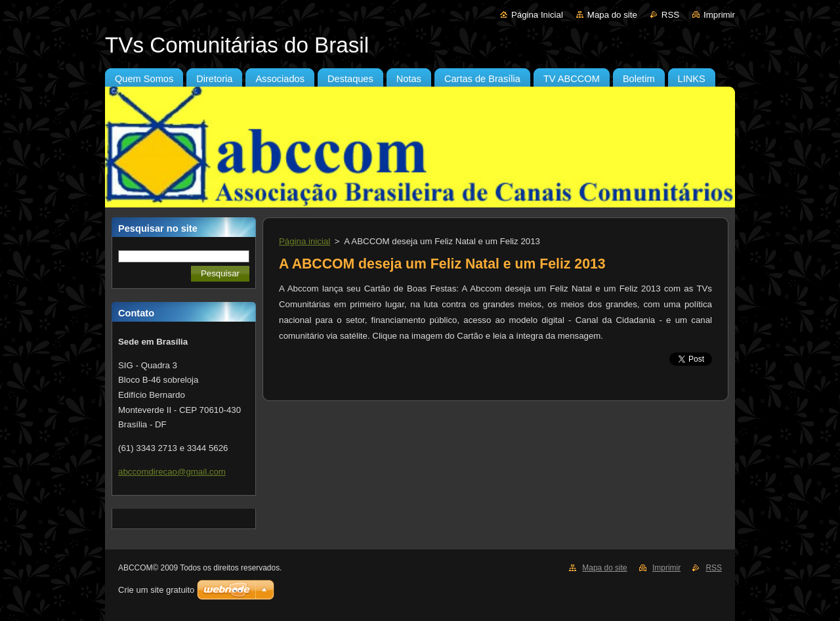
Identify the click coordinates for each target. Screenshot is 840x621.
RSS (670, 15)
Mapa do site (612, 15)
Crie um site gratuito (156, 590)
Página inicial (304, 241)
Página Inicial (537, 15)
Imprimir (719, 15)
